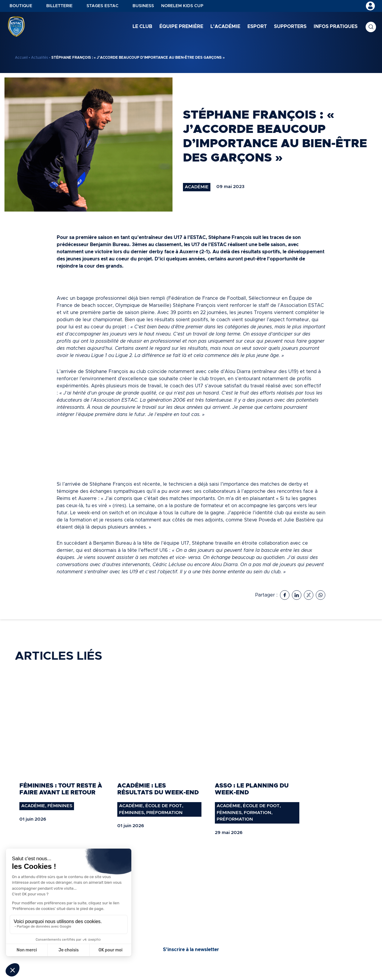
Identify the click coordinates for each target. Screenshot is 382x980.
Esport (257, 27)
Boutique (21, 6)
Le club (142, 27)
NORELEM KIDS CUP (182, 6)
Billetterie (59, 6)
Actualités (40, 58)
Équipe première (181, 27)
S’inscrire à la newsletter (191, 950)
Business (143, 6)
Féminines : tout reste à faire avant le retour (61, 789)
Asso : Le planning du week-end (252, 789)
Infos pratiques (336, 27)
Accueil (21, 58)
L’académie (225, 27)
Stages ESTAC (103, 6)
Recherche (371, 27)
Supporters (290, 27)
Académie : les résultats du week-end (158, 789)
